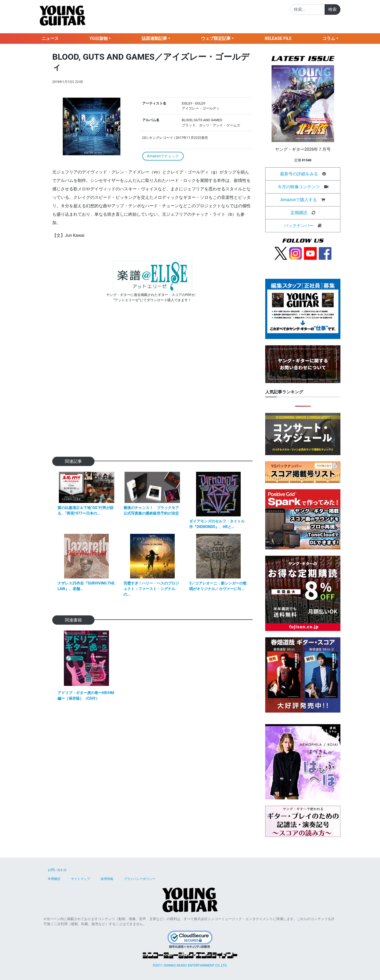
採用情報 (107, 879)
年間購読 (54, 879)
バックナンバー (299, 226)
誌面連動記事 (154, 38)
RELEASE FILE (278, 38)
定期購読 (299, 213)
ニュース (50, 38)
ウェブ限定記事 (216, 38)
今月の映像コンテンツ (299, 187)
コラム (329, 38)
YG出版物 (99, 38)
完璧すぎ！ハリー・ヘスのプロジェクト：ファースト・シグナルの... (151, 589)
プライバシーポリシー (140, 879)
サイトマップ (80, 879)
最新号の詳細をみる (299, 174)
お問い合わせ (57, 870)
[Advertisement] (152, 388)
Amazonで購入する (299, 200)
